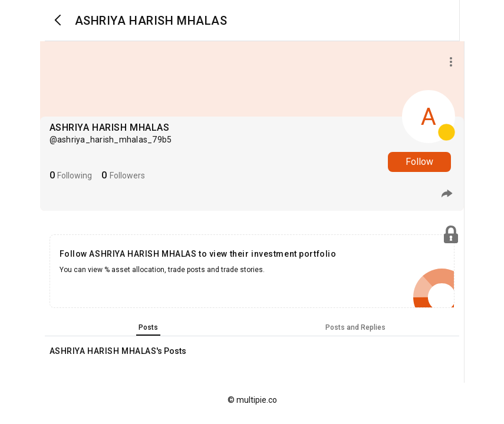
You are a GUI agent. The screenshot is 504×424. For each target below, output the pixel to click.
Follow (419, 162)
